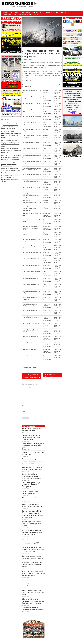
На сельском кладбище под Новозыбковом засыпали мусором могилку (32, 437)
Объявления (25, 12)
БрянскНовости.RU (10, 15)
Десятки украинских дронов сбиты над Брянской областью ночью (33, 593)
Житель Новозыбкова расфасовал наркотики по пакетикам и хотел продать (31, 476)
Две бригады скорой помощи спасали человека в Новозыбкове (11, 151)
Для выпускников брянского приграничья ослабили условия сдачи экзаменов (33, 461)
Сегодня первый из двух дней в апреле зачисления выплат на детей (33, 446)
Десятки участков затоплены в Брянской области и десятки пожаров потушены (33, 532)
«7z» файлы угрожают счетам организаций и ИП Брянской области (10, 164)
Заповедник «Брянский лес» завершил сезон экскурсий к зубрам (32, 565)
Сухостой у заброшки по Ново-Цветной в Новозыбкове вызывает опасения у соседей (11, 157)
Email (24, 412)
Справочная (37, 12)
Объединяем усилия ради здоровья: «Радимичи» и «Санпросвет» (31, 485)
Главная (6, 12)
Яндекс (35, 367)
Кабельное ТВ (49, 12)
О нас (36, 15)
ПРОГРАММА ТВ (61, 12)
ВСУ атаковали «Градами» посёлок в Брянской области (11, 171)
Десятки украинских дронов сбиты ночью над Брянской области (32, 524)
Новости (30, 367)
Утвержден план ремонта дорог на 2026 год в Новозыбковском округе (10, 127)
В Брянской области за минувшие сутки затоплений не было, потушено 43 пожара (33, 601)
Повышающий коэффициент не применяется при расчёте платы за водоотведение (33, 550)
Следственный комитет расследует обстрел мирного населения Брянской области (31, 376)
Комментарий (26, 388)
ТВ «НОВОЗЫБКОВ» (25, 15)
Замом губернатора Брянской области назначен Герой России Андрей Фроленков (33, 573)
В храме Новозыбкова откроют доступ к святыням (52, 375)
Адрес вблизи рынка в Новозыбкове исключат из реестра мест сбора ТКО (31, 541)
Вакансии (15, 12)
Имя (24, 405)
